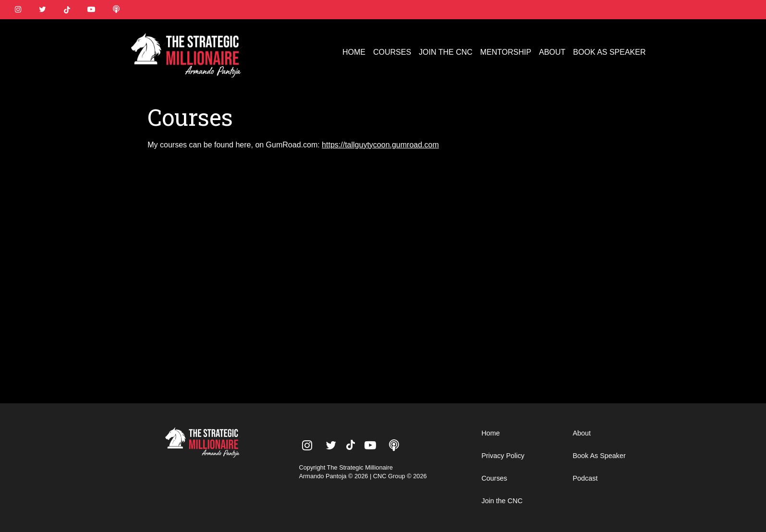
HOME (354, 52)
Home (490, 433)
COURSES (392, 52)
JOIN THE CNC (446, 52)
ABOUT (552, 52)
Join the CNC (502, 501)
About (582, 433)
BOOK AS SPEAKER (609, 52)
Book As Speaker (599, 456)
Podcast (585, 478)
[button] (748, 37)
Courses (494, 478)
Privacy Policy (503, 456)
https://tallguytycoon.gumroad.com (380, 145)
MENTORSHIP (506, 52)
